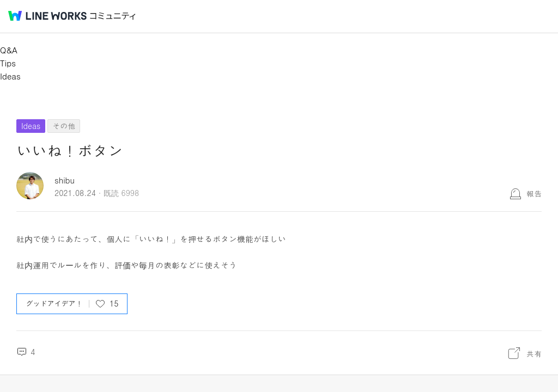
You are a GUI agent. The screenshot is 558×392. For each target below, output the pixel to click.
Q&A (9, 50)
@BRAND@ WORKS (47, 16)
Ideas (10, 76)
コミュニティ (113, 16)
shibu (65, 180)
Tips (8, 63)
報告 (534, 193)
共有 (534, 353)
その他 (64, 126)
